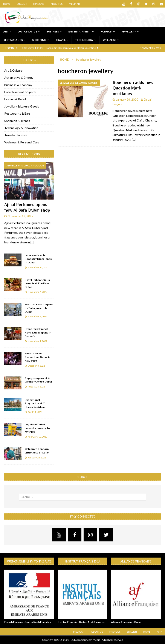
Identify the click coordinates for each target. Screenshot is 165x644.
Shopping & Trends (17, 121)
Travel (60, 40)
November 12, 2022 (21, 216)
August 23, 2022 (36, 387)
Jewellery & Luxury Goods (22, 106)
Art (6, 32)
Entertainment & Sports (20, 92)
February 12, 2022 (37, 437)
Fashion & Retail (15, 99)
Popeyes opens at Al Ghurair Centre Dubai (38, 380)
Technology (84, 40)
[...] (32, 242)
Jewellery (129, 32)
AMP (159, 632)
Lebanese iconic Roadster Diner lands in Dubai (38, 259)
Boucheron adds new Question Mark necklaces (133, 88)
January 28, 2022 (37, 457)
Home (7, 4)
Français (39, 4)
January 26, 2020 (127, 100)
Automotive (28, 32)
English (22, 4)
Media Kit (75, 4)
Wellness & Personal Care (22, 142)
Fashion (106, 32)
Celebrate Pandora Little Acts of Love (37, 451)
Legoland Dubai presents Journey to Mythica (37, 428)
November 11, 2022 (38, 267)
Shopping (39, 40)
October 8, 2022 (36, 366)
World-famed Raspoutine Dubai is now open (38, 357)
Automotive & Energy (19, 78)
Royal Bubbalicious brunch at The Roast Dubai (38, 284)
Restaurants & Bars (17, 113)
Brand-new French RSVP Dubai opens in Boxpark (38, 333)
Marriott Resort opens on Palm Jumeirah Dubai (39, 308)
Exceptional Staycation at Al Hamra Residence (36, 403)
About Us (57, 4)
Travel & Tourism (16, 135)
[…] (134, 140)
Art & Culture (13, 70)
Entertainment (80, 32)
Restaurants (13, 40)
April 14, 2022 (35, 412)
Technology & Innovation (21, 128)
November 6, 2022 (37, 292)
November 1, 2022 (37, 341)
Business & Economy (18, 85)
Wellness (110, 40)
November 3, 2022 (37, 316)
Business (53, 32)
